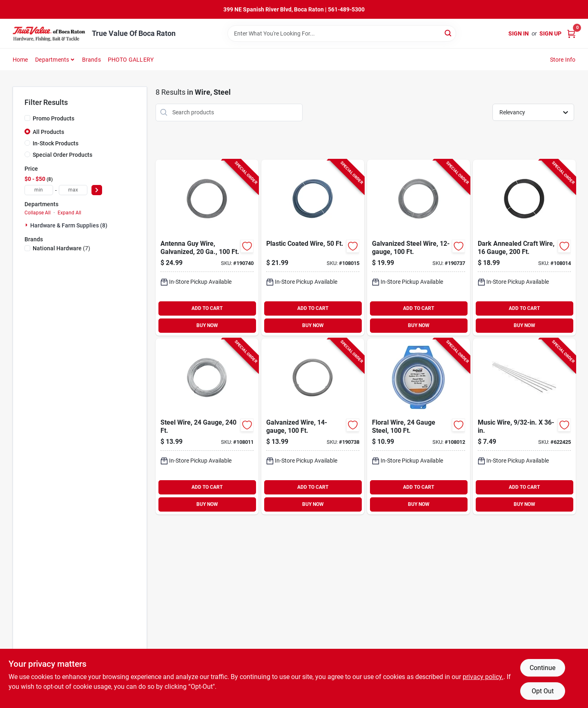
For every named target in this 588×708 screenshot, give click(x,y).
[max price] (73, 190)
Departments (52, 60)
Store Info (563, 60)
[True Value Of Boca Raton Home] (49, 33)
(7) (61, 248)
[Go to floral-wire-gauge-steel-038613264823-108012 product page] (419, 426)
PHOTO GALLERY (131, 60)
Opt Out (543, 691)
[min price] (39, 190)
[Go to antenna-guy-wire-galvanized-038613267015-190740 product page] (207, 248)
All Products (48, 132)
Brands (91, 60)
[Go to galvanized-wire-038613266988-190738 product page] (313, 426)
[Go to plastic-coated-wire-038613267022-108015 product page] (313, 248)
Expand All (69, 213)
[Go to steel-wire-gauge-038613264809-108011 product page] (207, 426)
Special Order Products (62, 155)
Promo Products (53, 118)
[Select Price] (97, 190)
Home (20, 60)
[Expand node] (27, 225)
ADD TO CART (207, 308)
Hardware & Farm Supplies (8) (69, 225)
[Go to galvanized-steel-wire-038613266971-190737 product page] (419, 248)
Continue (542, 668)
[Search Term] (342, 33)
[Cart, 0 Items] (571, 34)
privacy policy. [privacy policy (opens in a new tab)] (483, 677)
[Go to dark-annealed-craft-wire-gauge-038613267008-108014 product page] (524, 248)
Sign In (519, 33)
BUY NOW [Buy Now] (207, 325)
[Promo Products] (27, 118)
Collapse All (38, 213)
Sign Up (550, 33)
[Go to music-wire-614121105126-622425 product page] (524, 426)
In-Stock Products (56, 143)
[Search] (449, 33)
